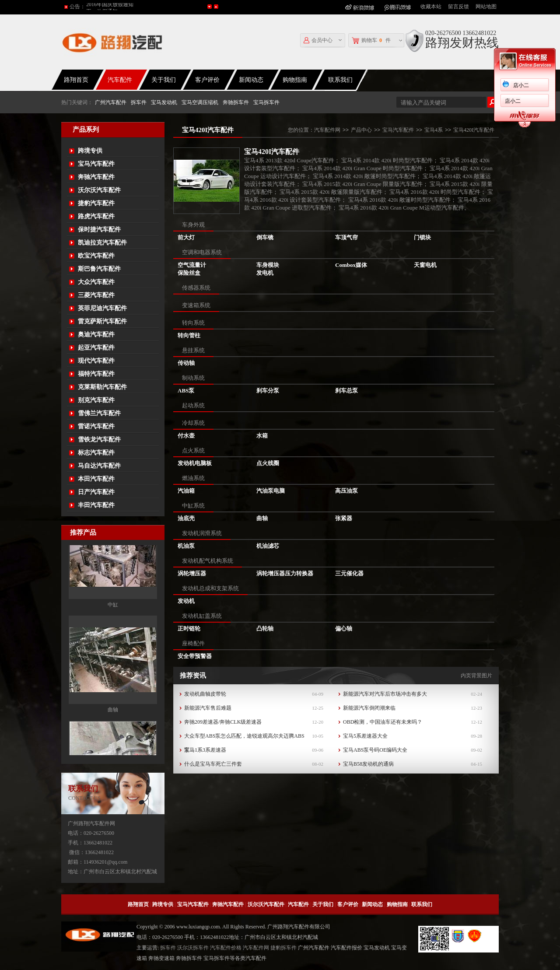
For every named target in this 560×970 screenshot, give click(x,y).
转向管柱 (189, 335)
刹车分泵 (268, 390)
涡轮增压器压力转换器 (285, 573)
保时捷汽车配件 (99, 229)
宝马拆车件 (266, 102)
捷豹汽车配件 (96, 203)
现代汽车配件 (96, 361)
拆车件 (139, 102)
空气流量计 (192, 265)
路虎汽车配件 (96, 216)
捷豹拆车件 (283, 948)
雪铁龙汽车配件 (99, 439)
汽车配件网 (327, 130)
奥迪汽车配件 (96, 334)
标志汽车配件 (96, 453)
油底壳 (186, 518)
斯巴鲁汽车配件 (99, 269)
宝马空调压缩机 (200, 102)
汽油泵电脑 (271, 491)
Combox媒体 (351, 265)
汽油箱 (186, 491)
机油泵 (186, 546)
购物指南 (295, 80)
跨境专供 (90, 151)
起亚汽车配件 (96, 348)
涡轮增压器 (192, 573)
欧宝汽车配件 (96, 256)
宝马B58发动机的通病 (368, 764)
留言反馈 (458, 7)
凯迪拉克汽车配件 (102, 243)
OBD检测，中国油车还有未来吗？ (383, 722)
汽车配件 (120, 80)
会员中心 (318, 40)
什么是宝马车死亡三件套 (213, 764)
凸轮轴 (265, 629)
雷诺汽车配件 (96, 426)
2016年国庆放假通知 (110, 7)
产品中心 (361, 130)
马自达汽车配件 (99, 466)
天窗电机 (425, 265)
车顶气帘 (346, 237)
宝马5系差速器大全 (365, 736)
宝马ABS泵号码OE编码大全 (375, 750)
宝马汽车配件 (96, 164)
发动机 (186, 601)
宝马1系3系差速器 (205, 750)
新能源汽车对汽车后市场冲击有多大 (385, 694)
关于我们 (164, 80)
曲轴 (113, 744)
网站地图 (486, 7)
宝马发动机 (164, 102)
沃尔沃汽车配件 (99, 190)
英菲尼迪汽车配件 (102, 308)
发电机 (265, 273)
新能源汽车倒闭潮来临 (369, 708)
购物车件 (371, 40)
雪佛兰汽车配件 (99, 413)
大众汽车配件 (96, 282)
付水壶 (186, 436)
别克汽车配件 (96, 400)
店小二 (521, 85)
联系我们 (340, 80)
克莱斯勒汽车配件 (102, 387)
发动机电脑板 (195, 463)
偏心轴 (344, 629)
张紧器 (344, 518)
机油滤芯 (268, 546)
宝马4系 (434, 130)
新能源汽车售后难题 (208, 708)
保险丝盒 (189, 273)
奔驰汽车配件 (96, 177)
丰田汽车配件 (96, 505)
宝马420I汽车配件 (474, 130)
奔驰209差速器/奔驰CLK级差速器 (223, 722)
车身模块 (268, 265)
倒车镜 (265, 237)
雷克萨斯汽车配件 (102, 321)
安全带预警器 (195, 656)
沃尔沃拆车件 (193, 948)
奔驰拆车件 (236, 102)
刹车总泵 (346, 390)
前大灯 (186, 237)
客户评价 (207, 80)
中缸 (113, 639)
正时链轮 (189, 629)
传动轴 (186, 363)
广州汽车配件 (111, 102)
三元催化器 (349, 573)
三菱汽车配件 (96, 295)
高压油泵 (346, 491)
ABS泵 (186, 390)
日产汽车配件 (96, 492)
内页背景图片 (476, 676)
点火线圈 (268, 463)
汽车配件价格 (226, 948)
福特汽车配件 (96, 374)
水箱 (262, 436)
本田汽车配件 (96, 479)
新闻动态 (251, 80)
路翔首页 (76, 80)
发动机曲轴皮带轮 (205, 694)
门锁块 (422, 237)
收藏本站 (431, 7)
